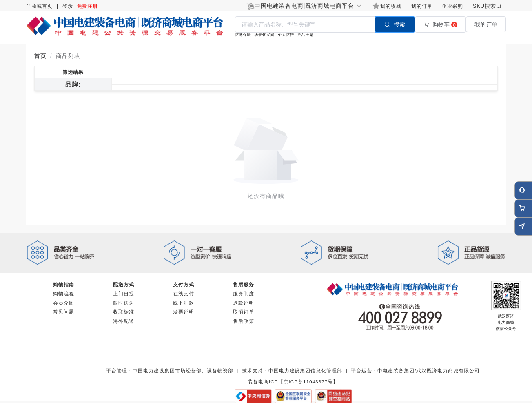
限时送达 (124, 303)
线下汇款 (184, 303)
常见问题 (64, 312)
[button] (308, 6)
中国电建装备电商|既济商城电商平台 (308, 6)
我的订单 (422, 6)
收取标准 (124, 312)
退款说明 (244, 303)
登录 (68, 6)
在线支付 (184, 293)
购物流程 (64, 293)
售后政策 (244, 321)
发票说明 (184, 312)
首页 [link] (40, 56)
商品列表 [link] (68, 56)
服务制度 (244, 293)
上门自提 (124, 293)
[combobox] (325, 24)
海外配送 (124, 321)
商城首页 (42, 6)
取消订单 (244, 312)
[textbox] (305, 24)
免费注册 (88, 6)
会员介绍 (64, 303)
